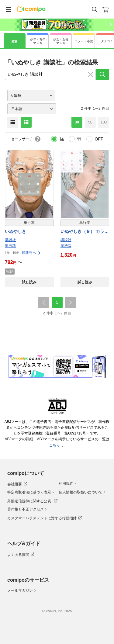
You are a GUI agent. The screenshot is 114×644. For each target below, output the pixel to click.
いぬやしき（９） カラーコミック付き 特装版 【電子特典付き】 (85, 232)
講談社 (10, 240)
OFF (99, 139)
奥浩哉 (10, 246)
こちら (55, 445)
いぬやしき (16, 231)
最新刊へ (31, 253)
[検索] (102, 74)
